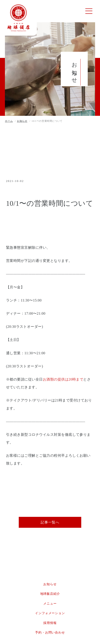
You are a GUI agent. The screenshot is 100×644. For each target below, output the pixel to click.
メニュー (50, 605)
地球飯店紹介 (50, 595)
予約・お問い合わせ (50, 634)
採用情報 (50, 624)
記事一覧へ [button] (50, 523)
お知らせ (50, 585)
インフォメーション (50, 614)
